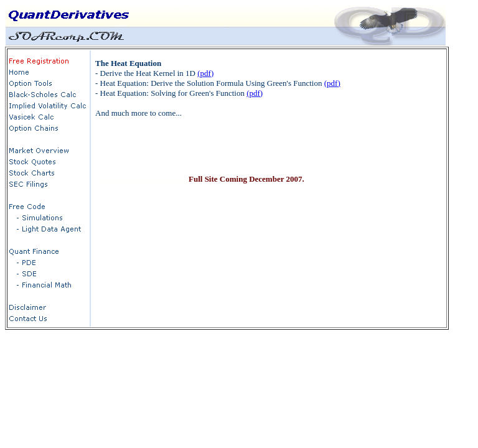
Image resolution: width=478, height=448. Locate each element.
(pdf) (205, 73)
